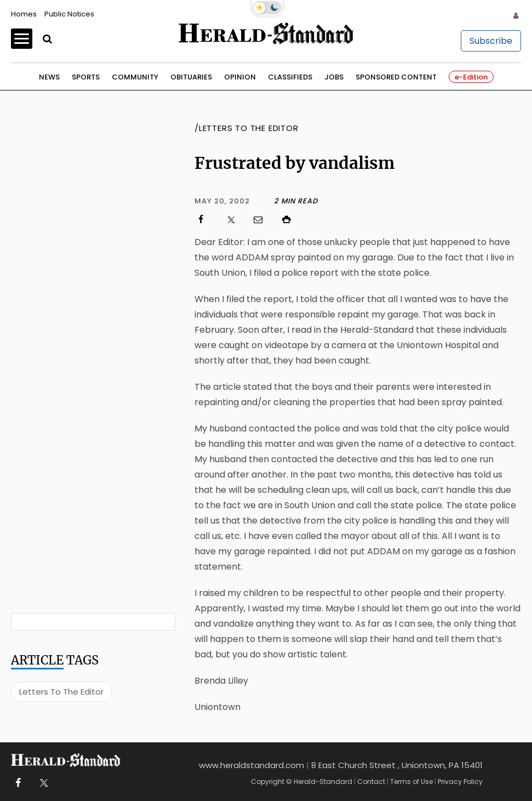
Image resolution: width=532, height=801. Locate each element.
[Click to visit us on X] (234, 220)
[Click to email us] (264, 220)
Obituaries (191, 77)
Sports (86, 77)
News (49, 77)
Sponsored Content (396, 77)
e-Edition (471, 77)
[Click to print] (401, 220)
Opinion (240, 77)
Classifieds (290, 77)
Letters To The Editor (61, 692)
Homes (24, 14)
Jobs (334, 77)
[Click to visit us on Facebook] (206, 220)
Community (135, 77)
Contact (371, 782)
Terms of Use (411, 782)
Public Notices (69, 14)
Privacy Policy (460, 782)
